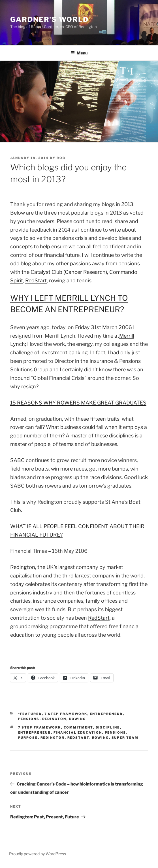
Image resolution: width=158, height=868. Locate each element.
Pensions (29, 719)
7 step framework (40, 727)
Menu (79, 53)
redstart (78, 738)
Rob (61, 158)
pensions (116, 732)
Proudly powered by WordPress (38, 854)
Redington (23, 567)
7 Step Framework (66, 714)
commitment (78, 727)
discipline (108, 727)
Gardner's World (49, 19)
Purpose (28, 738)
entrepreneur (106, 714)
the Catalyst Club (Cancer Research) (64, 272)
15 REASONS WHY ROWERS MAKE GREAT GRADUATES (78, 403)
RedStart (36, 280)
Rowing (78, 719)
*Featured (30, 714)
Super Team (125, 738)
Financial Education (78, 732)
